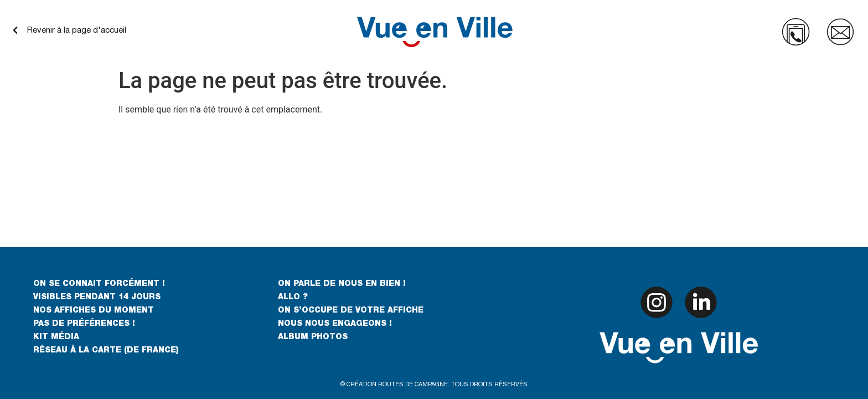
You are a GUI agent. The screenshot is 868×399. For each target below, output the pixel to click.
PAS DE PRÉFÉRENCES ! (84, 324)
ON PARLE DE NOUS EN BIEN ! (342, 284)
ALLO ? (293, 298)
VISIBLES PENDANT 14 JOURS (97, 298)
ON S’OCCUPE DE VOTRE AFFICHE (351, 311)
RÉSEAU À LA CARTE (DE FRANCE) (106, 351)
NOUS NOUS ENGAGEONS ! (335, 324)
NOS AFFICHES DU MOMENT (94, 311)
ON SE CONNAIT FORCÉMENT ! (99, 284)
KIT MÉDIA (56, 337)
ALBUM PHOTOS (313, 337)
